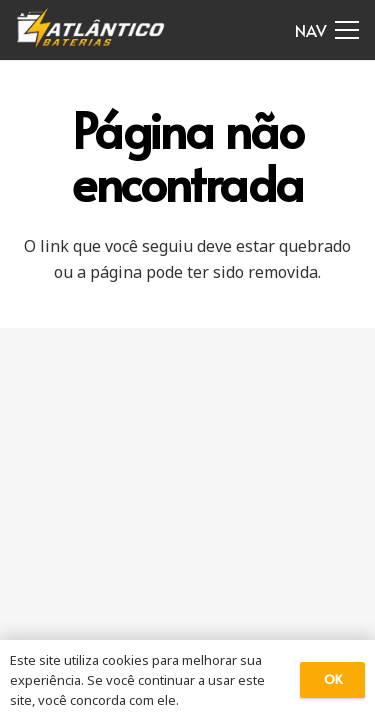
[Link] (91, 30)
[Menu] (327, 30)
